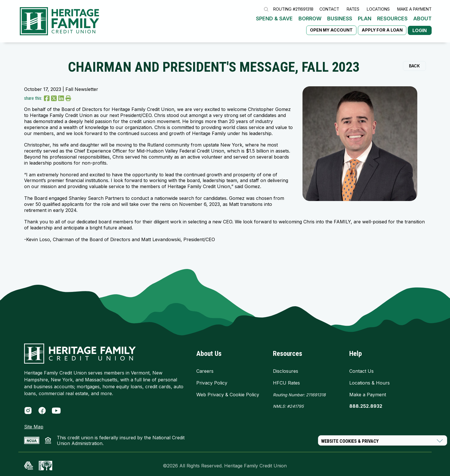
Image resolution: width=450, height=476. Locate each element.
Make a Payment (414, 13)
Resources (259, 23)
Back (414, 63)
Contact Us (361, 368)
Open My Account (329, 23)
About (289, 23)
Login (418, 24)
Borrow (176, 23)
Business (206, 23)
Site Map (34, 424)
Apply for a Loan (380, 23)
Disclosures (286, 368)
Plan (231, 23)
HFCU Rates (286, 380)
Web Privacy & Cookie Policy (228, 391)
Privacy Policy (212, 380)
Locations (378, 13)
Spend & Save (141, 23)
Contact (329, 13)
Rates (353, 13)
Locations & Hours (369, 380)
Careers (205, 368)
